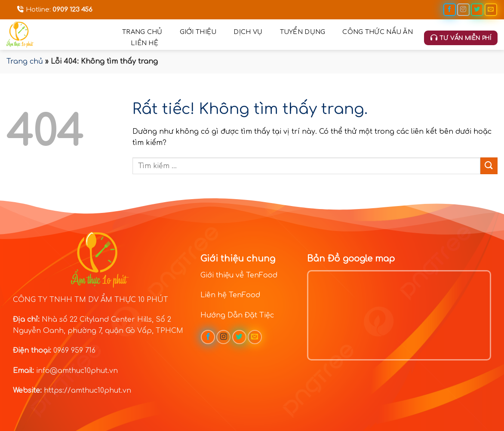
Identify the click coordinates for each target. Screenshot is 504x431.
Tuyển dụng (303, 32)
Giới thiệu (198, 32)
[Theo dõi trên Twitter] (477, 10)
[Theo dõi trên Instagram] (463, 10)
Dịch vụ (248, 32)
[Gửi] (489, 166)
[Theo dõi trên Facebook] (450, 10)
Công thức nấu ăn (378, 32)
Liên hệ (144, 43)
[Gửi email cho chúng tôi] (491, 10)
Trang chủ (142, 32)
